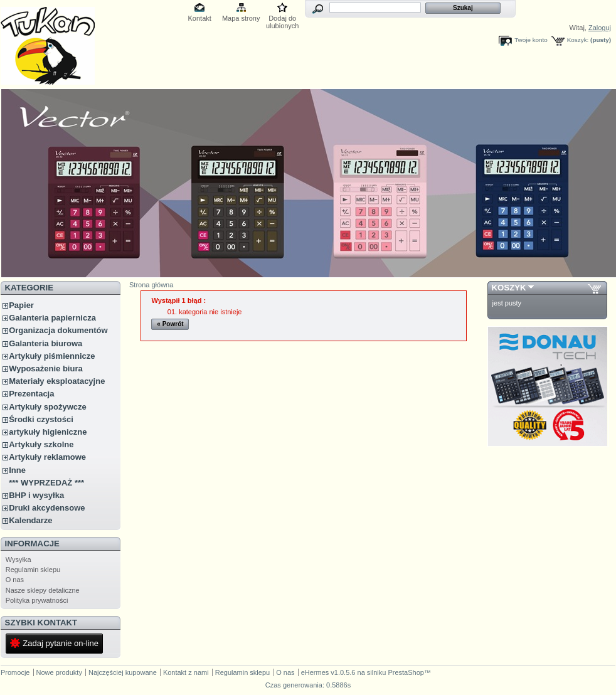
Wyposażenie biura (46, 369)
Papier (21, 305)
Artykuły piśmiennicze (52, 356)
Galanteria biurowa (45, 343)
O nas (15, 580)
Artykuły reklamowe (47, 457)
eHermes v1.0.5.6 (328, 672)
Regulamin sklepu (33, 570)
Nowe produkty (59, 672)
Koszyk (509, 288)
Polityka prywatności (37, 600)
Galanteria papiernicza (52, 318)
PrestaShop (406, 672)
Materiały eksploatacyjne (57, 381)
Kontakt (200, 18)
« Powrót (170, 324)
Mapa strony (241, 18)
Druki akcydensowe (47, 508)
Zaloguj (600, 28)
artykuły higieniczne (48, 432)
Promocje (15, 672)
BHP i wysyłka (36, 495)
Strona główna (151, 285)
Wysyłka (19, 560)
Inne (17, 470)
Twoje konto (531, 40)
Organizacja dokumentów (58, 330)
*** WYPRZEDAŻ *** (46, 483)
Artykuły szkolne (41, 444)
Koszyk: (578, 40)
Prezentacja (31, 394)
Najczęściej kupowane (123, 672)
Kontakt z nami (186, 672)
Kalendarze (30, 520)
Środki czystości (41, 419)
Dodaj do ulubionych (283, 19)
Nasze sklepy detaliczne (43, 590)
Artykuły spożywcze (48, 407)
